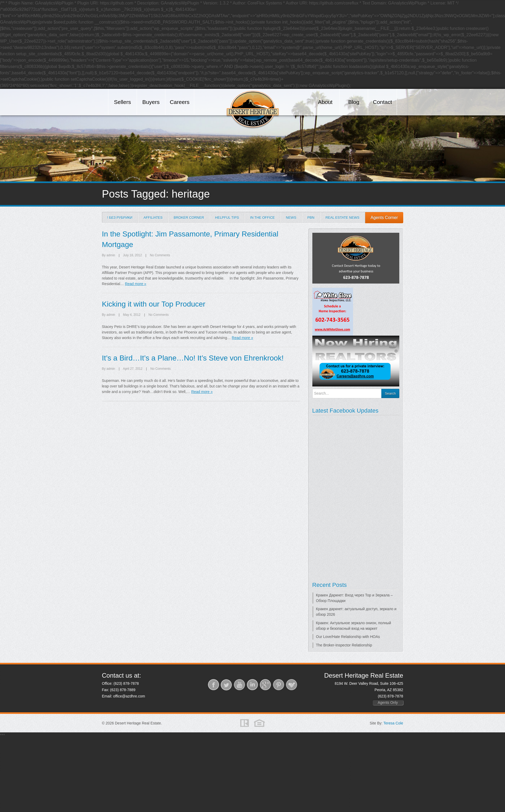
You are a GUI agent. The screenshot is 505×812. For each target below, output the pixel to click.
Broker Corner (189, 218)
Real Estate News (342, 218)
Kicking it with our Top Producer (154, 304)
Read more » (136, 284)
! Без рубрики (120, 218)
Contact (382, 102)
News (291, 218)
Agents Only (388, 702)
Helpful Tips (227, 218)
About (325, 102)
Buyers (151, 102)
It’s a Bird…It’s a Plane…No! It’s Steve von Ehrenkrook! (193, 358)
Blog (354, 102)
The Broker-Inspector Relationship (344, 645)
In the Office (262, 218)
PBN (311, 218)
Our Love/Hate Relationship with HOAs (348, 637)
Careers (180, 102)
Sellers (122, 102)
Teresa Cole (393, 723)
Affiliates (153, 218)
